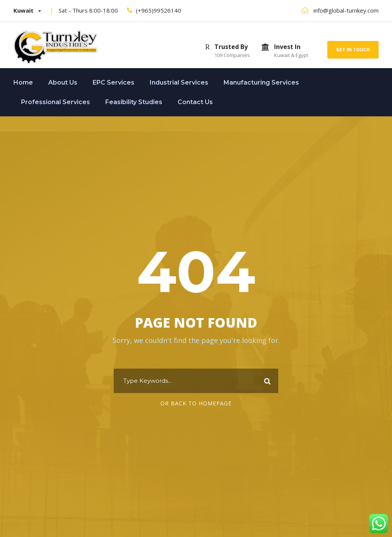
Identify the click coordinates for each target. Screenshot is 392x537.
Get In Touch (353, 50)
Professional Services (56, 102)
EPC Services (114, 82)
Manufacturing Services (261, 82)
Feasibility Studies (134, 102)
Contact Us (195, 102)
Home (23, 82)
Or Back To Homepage (196, 403)
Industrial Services (179, 82)
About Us (63, 82)
